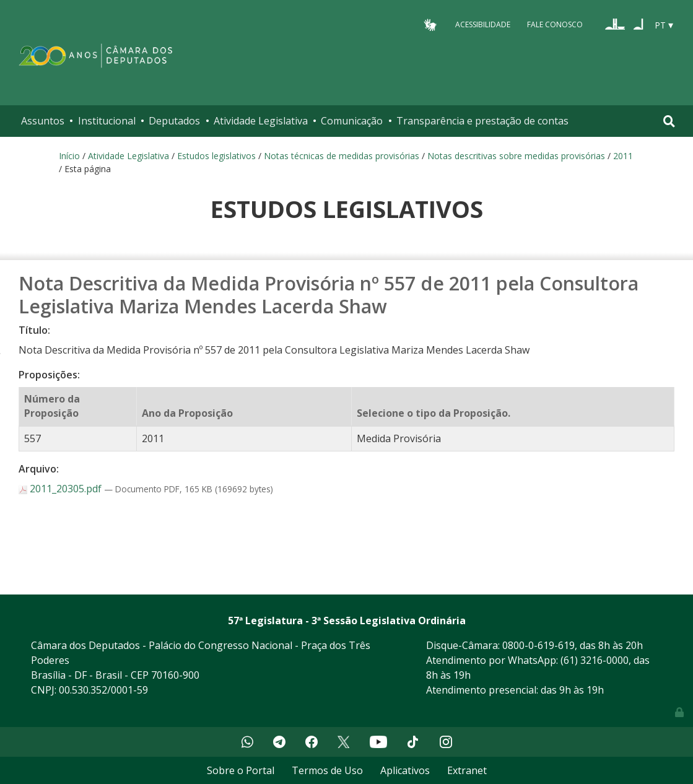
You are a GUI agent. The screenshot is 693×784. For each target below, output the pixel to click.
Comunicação (352, 121)
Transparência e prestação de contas (482, 121)
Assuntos (43, 121)
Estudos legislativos (216, 156)
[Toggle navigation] (669, 121)
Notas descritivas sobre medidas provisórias (516, 156)
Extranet (467, 770)
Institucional (107, 121)
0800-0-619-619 (538, 645)
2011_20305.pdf (61, 489)
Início (69, 156)
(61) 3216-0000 (595, 660)
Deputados (174, 121)
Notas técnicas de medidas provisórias (342, 156)
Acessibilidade (483, 24)
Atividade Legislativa (261, 121)
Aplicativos (405, 770)
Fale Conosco (555, 24)
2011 (623, 156)
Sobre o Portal (241, 770)
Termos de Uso (327, 770)
